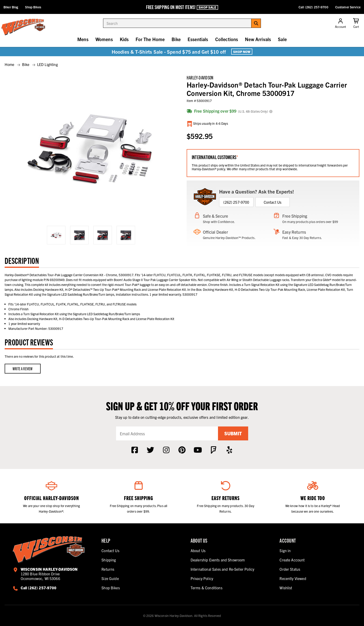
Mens (83, 39)
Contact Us (273, 202)
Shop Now (242, 52)
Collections (227, 39)
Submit (233, 433)
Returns (108, 569)
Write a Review (23, 369)
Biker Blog (11, 7)
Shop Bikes (33, 7)
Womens (104, 39)
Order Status (290, 569)
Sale (282, 39)
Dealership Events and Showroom (218, 560)
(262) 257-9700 (236, 202)
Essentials (198, 39)
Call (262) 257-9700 (313, 7)
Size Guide (110, 578)
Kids (124, 39)
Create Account (292, 560)
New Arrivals (258, 39)
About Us (198, 551)
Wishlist (286, 588)
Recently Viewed (293, 578)
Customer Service (348, 7)
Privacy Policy (202, 578)
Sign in (285, 551)
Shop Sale (207, 7)
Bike (176, 39)
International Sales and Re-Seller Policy (222, 569)
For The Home (150, 39)
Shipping (109, 560)
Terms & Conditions (206, 588)
